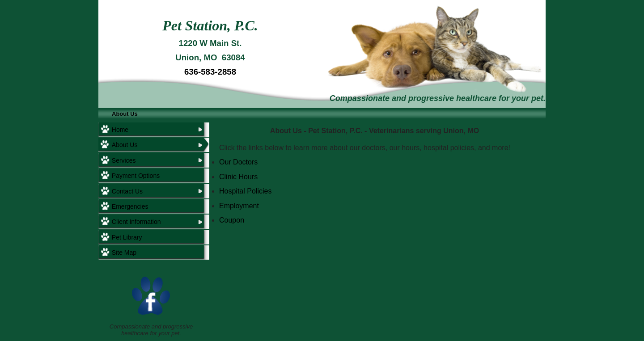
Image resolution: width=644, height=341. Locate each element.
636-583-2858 (210, 72)
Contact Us (127, 191)
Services (124, 160)
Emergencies (130, 206)
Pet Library (127, 237)
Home (120, 130)
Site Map (124, 253)
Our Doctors (238, 162)
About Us (125, 114)
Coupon (232, 220)
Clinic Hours (238, 177)
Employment (239, 206)
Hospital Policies (245, 191)
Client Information (136, 222)
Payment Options (136, 176)
